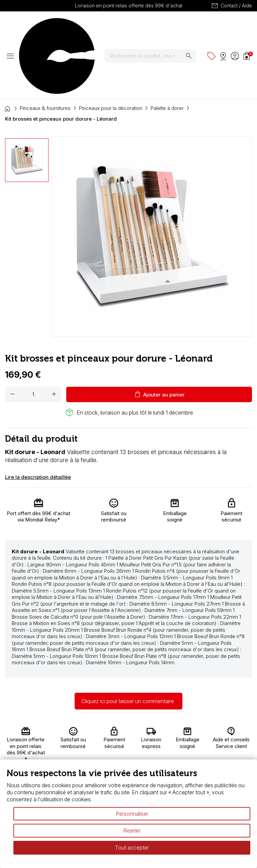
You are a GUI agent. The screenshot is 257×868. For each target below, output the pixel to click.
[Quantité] (33, 335)
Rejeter (132, 830)
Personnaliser (132, 814)
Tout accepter (132, 848)
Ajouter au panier (159, 335)
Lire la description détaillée (38, 418)
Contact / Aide (231, 6)
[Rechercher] (155, 26)
